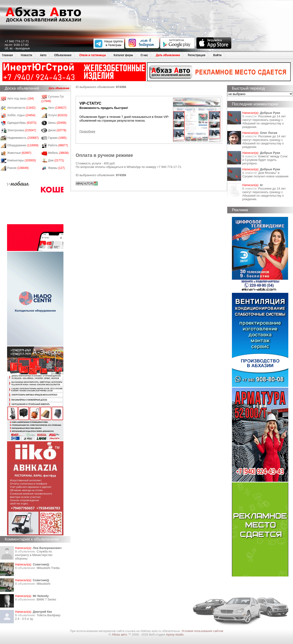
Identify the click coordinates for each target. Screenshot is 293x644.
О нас (144, 55)
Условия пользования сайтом (202, 631)
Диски (57, 130)
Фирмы (57, 168)
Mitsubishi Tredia (48, 568)
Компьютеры (22, 160)
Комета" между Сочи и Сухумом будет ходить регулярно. (265, 160)
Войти (217, 55)
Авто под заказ (21, 99)
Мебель (59, 153)
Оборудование (23, 145)
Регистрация (197, 55)
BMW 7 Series (46, 599)
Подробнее (87, 131)
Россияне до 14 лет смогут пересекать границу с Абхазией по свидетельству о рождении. (264, 122)
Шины (57, 123)
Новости (26, 55)
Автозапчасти (21, 108)
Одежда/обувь (22, 123)
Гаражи (57, 138)
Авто (43, 55)
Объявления (63, 55)
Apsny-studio (175, 634)
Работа (58, 145)
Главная (7, 55)
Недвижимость (23, 138)
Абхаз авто (120, 634)
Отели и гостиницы (92, 55)
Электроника (22, 130)
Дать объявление (168, 55)
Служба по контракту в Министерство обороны (34, 555)
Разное (18, 168)
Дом (56, 160)
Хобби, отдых (21, 115)
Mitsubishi (43, 584)
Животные (19, 153)
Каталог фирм (123, 55)
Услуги (58, 115)
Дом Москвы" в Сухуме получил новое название (265, 175)
